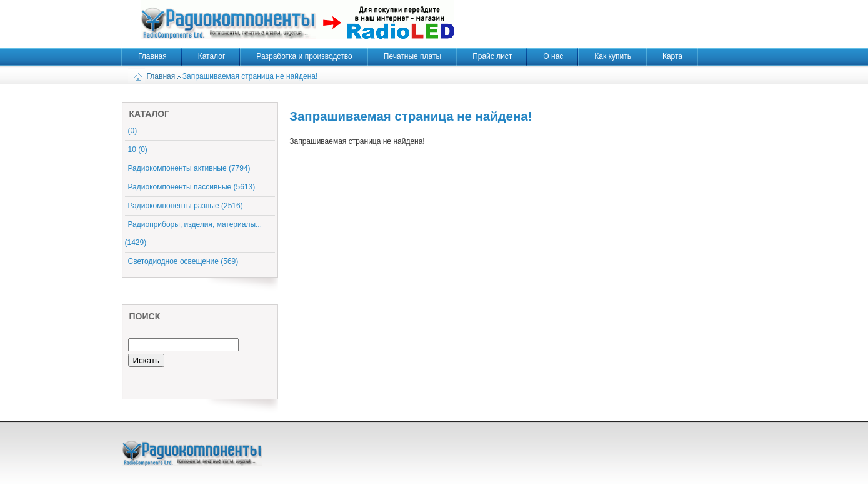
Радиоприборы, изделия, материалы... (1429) (194, 233)
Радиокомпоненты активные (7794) (189, 168)
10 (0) (138, 149)
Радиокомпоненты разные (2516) (186, 206)
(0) (133, 131)
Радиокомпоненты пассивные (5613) (192, 187)
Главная (161, 76)
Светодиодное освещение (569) (183, 261)
